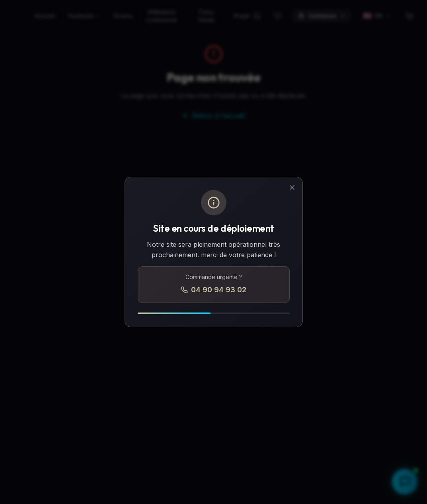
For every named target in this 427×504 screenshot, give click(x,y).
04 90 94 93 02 (213, 290)
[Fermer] (292, 188)
